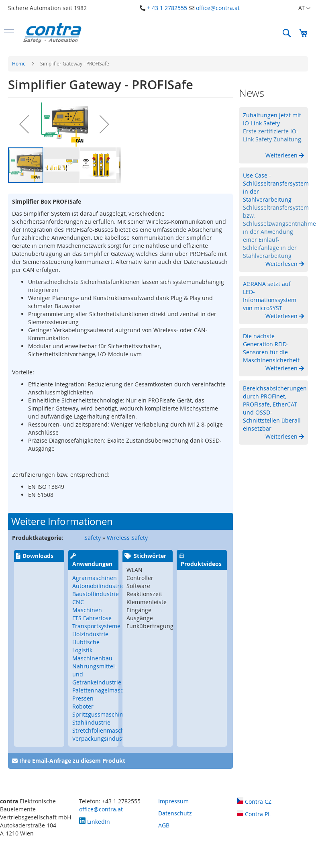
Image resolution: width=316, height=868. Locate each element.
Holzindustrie (90, 634)
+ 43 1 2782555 (167, 8)
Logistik (82, 650)
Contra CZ (254, 802)
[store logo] (52, 33)
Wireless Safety (127, 538)
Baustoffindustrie (96, 594)
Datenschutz (175, 813)
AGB (164, 825)
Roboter (83, 706)
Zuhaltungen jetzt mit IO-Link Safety (272, 119)
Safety (93, 538)
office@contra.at (218, 8)
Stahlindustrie (91, 722)
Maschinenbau (92, 658)
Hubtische (86, 642)
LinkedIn (95, 822)
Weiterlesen (282, 155)
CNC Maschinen (87, 606)
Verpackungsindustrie (102, 738)
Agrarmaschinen (95, 578)
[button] (304, 8)
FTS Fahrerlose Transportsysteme (96, 622)
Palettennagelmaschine (104, 690)
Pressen (83, 698)
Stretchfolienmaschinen (104, 730)
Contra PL (254, 814)
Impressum (173, 801)
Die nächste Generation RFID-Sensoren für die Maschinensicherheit (271, 348)
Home (19, 63)
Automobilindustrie (98, 586)
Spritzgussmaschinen (101, 714)
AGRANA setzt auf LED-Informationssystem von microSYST (270, 296)
